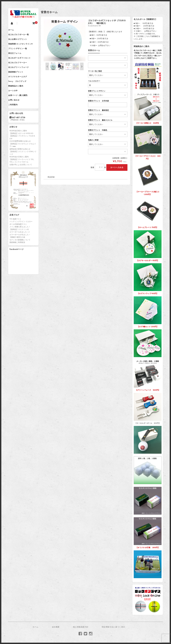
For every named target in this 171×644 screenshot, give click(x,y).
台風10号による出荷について (21, 180)
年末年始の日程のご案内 (19, 173)
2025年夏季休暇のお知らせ (20, 157)
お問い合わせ (16, 114)
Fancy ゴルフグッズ (20, 92)
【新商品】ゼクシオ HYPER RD (21, 149)
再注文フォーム (17, 58)
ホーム (14, 30)
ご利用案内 (15, 120)
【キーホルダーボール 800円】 (148, 408)
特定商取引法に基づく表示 (113, 627)
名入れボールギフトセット (22, 64)
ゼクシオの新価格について (20, 256)
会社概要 (56, 627)
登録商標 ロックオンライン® (23, 47)
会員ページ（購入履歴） (21, 109)
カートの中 (15, 103)
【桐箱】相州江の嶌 (17, 253)
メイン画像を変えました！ (20, 243)
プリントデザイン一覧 (20, 53)
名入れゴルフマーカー (20, 70)
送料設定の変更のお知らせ (20, 165)
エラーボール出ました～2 (20, 248)
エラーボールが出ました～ (20, 250)
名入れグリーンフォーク (21, 75)
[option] (65, 40)
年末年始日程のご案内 (18, 147)
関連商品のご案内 (18, 98)
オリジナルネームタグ (20, 86)
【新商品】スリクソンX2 (19, 245)
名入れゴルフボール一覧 (21, 36)
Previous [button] (47, 66)
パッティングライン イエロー (21, 237)
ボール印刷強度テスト (18, 240)
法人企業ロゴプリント (20, 42)
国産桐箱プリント (18, 81)
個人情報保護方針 (81, 627)
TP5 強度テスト (15, 235)
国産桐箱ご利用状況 (17, 258)
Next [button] (82, 66)
